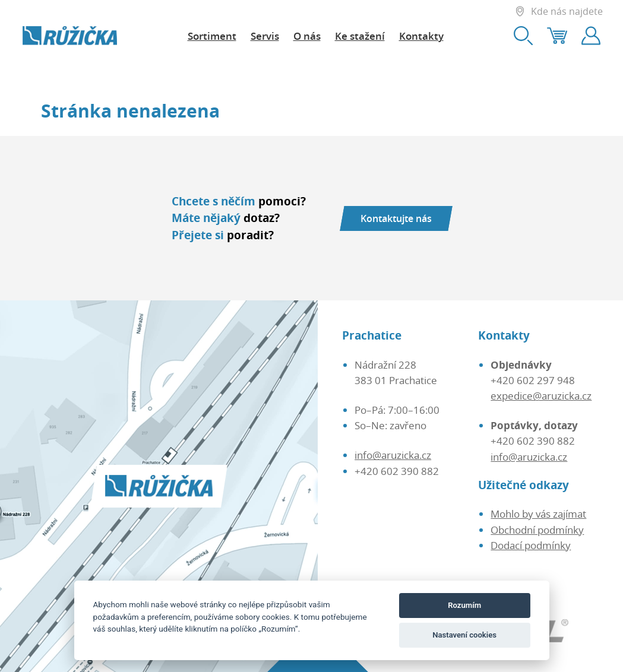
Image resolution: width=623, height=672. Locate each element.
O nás (307, 36)
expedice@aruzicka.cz (541, 395)
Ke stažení (360, 36)
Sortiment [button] (212, 36)
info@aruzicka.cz (393, 455)
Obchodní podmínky (537, 530)
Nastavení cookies (464, 635)
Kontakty (421, 36)
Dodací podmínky (531, 545)
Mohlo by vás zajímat (538, 513)
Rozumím (464, 605)
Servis (265, 36)
